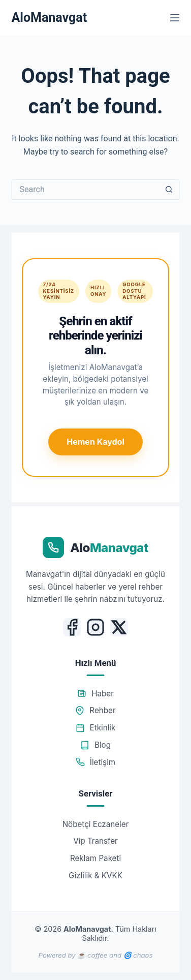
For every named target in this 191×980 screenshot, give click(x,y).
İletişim (95, 762)
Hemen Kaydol (95, 442)
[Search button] (169, 190)
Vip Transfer (95, 841)
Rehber (95, 710)
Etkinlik (96, 728)
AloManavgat (50, 18)
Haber (95, 694)
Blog (95, 745)
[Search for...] (86, 190)
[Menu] (175, 18)
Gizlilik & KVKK (95, 876)
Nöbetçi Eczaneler (96, 824)
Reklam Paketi (95, 858)
